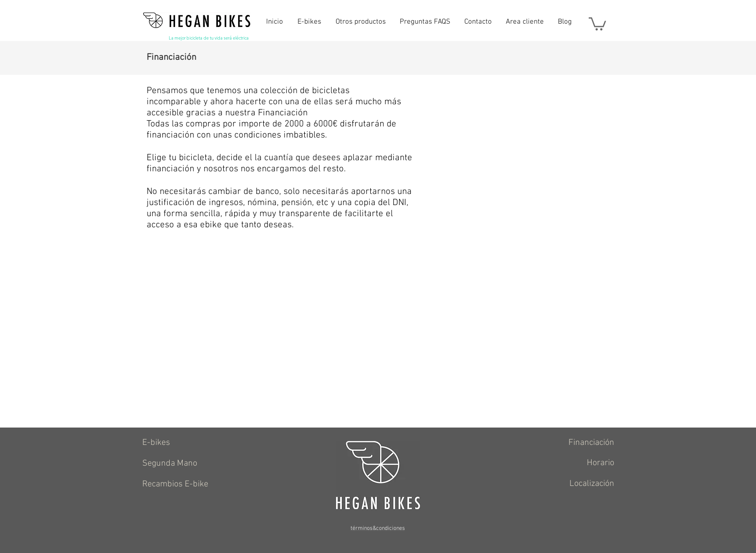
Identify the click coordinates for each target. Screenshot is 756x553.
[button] (597, 23)
